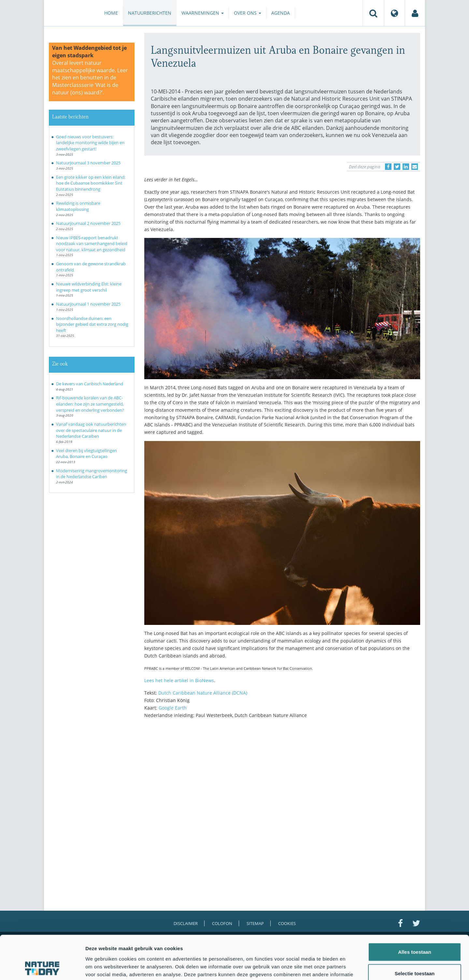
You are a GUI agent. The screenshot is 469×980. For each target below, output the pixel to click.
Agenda (281, 13)
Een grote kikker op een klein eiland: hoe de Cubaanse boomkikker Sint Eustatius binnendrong (91, 183)
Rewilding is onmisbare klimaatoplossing (78, 206)
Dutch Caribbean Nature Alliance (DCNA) (203, 693)
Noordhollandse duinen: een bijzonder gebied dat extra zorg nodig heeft (92, 324)
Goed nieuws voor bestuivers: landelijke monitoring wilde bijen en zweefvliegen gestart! (90, 143)
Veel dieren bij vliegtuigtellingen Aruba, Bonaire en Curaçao (86, 454)
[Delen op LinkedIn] (406, 167)
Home (111, 13)
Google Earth (173, 708)
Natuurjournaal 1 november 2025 (88, 304)
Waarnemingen (203, 13)
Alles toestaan (415, 911)
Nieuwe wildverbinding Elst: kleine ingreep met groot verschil (89, 287)
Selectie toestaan (415, 932)
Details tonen (352, 967)
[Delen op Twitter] (397, 167)
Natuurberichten (150, 13)
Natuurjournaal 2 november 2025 (88, 223)
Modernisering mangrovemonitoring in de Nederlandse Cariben (92, 474)
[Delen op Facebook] (388, 167)
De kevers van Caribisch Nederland (90, 384)
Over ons (248, 13)
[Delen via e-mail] (415, 167)
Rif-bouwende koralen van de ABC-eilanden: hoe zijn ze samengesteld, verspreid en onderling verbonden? (90, 404)
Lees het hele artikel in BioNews (179, 680)
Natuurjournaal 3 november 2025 (88, 163)
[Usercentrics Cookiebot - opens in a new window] (42, 967)
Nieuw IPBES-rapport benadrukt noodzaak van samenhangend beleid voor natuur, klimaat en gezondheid (92, 244)
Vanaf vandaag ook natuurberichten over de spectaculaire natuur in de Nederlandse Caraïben (91, 430)
